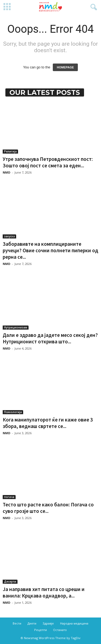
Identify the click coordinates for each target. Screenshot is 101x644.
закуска (9, 236)
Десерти (10, 582)
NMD (6, 172)
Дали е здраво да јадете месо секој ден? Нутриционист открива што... (50, 338)
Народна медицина (74, 623)
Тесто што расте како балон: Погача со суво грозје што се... (48, 508)
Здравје (48, 623)
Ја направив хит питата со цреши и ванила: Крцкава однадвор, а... (44, 592)
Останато (60, 630)
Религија (10, 151)
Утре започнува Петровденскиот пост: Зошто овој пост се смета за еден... (48, 162)
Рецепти (41, 630)
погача (9, 497)
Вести (17, 623)
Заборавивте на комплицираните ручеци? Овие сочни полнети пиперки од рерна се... (50, 250)
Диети (32, 623)
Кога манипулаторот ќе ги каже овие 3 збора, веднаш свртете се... (48, 423)
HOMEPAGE (65, 67)
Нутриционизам (16, 327)
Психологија (13, 412)
